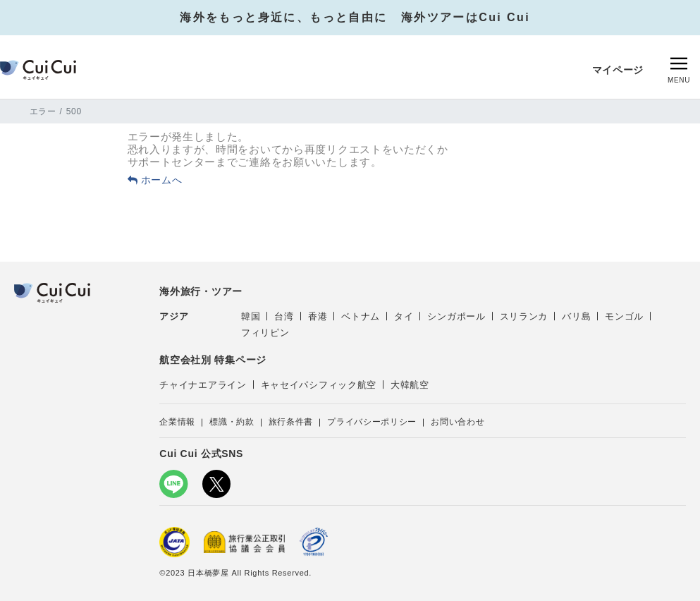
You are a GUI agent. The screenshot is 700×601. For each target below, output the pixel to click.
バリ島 (576, 316)
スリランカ (524, 316)
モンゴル (624, 316)
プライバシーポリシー (372, 422)
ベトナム (361, 316)
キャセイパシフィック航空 (319, 385)
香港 (318, 316)
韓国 (251, 316)
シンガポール (456, 316)
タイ (404, 316)
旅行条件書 (291, 422)
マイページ (618, 70)
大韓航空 (410, 385)
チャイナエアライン (203, 385)
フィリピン (265, 333)
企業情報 (177, 422)
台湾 (284, 316)
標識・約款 (232, 422)
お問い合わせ (458, 422)
